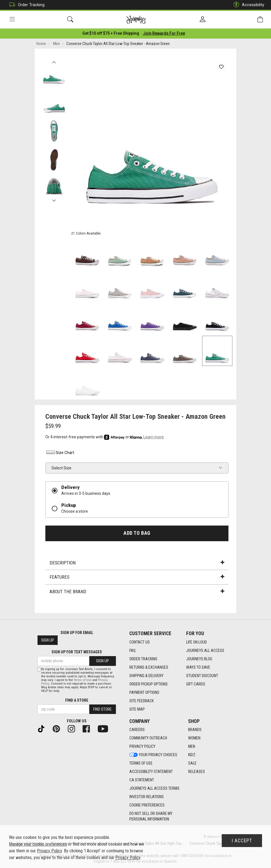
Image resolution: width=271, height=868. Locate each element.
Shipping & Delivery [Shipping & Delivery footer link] (146, 676)
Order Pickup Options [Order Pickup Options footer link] (149, 684)
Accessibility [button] (247, 5)
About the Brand (137, 592)
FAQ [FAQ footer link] (132, 651)
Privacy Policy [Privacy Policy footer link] (142, 747)
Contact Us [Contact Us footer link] (140, 642)
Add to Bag (137, 533)
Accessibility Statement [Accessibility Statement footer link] (151, 772)
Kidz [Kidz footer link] (192, 755)
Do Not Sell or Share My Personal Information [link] (151, 817)
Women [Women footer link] (194, 738)
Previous (54, 61)
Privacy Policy (49, 851)
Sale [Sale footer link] (192, 763)
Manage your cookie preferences (38, 844)
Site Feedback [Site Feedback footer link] (142, 701)
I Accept (242, 841)
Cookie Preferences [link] (147, 805)
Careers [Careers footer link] (137, 730)
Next (54, 199)
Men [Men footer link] (192, 747)
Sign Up (48, 640)
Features (137, 578)
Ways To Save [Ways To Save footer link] (198, 667)
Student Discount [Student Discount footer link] (202, 676)
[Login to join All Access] (111, 34)
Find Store (102, 709)
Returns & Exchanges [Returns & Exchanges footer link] (149, 667)
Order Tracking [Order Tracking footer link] (143, 659)
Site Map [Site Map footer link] (137, 709)
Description (137, 563)
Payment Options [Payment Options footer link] (144, 692)
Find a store (77, 700)
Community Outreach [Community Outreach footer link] (148, 738)
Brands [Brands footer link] (195, 730)
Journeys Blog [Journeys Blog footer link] (199, 659)
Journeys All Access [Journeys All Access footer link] (205, 651)
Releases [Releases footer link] (197, 772)
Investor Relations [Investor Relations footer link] (147, 797)
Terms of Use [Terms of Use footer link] (141, 763)
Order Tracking (26, 5)
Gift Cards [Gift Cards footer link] (196, 684)
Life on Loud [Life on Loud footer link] (197, 642)
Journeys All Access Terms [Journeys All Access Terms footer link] (154, 789)
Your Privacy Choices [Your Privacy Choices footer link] (153, 755)
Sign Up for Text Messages (77, 652)
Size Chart (60, 453)
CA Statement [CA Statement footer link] (142, 780)
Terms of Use (83, 680)
